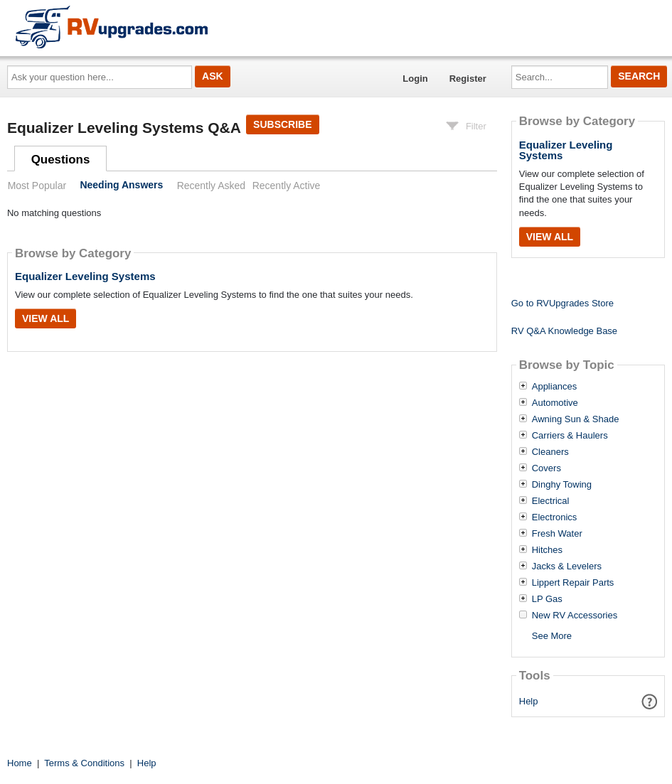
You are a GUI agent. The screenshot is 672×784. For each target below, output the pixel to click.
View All (46, 318)
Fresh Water (557, 534)
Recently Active (287, 186)
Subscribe (282, 124)
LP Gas (547, 599)
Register (468, 79)
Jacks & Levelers (567, 566)
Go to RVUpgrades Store (562, 303)
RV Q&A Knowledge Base (564, 331)
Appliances (555, 387)
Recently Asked (211, 186)
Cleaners (550, 452)
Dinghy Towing (562, 485)
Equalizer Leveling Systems (85, 276)
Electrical (551, 501)
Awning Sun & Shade (576, 419)
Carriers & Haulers (570, 436)
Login (415, 79)
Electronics (555, 517)
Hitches (547, 550)
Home (20, 763)
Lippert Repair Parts (573, 583)
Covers (546, 468)
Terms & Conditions (84, 763)
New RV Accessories (575, 616)
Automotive (555, 403)
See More (552, 636)
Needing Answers (121, 186)
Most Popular (37, 186)
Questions (61, 160)
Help (529, 701)
